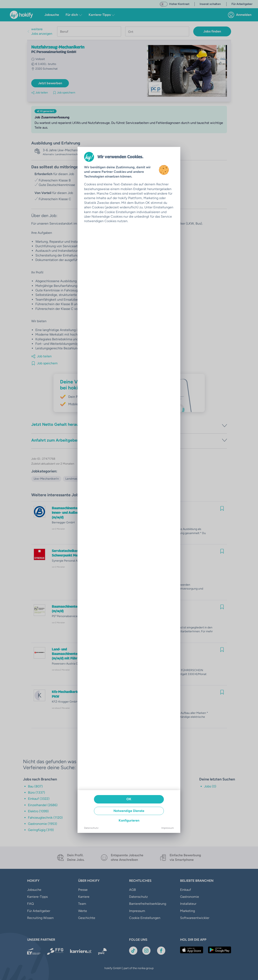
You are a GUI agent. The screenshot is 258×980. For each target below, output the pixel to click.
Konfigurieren (129, 820)
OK (129, 799)
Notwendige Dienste (129, 811)
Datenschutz (91, 828)
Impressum (168, 828)
